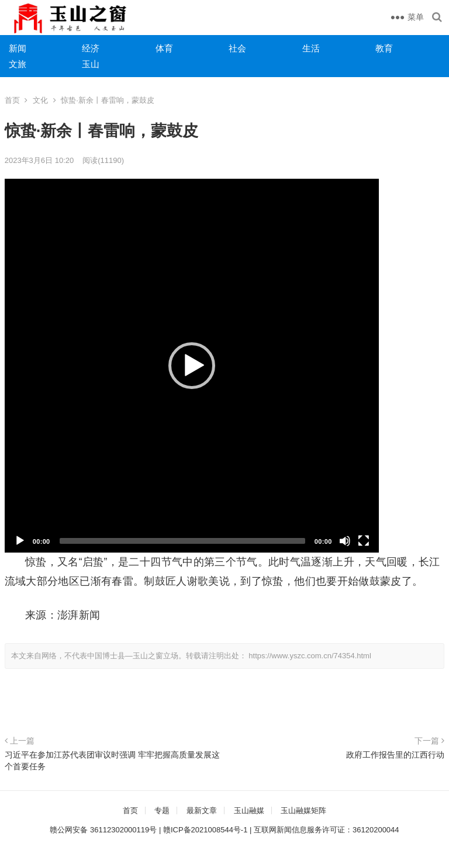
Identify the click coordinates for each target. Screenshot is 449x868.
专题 (162, 810)
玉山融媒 (249, 810)
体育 (164, 48)
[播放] (20, 541)
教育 (384, 48)
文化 (40, 100)
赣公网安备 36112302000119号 (103, 830)
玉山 (91, 64)
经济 (91, 48)
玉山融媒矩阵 (303, 810)
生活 (311, 48)
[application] (192, 366)
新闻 (18, 48)
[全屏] (364, 541)
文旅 (18, 64)
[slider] (182, 541)
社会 (237, 48)
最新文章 (202, 810)
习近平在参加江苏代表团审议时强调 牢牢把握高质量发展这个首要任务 (112, 761)
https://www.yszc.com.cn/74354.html (310, 656)
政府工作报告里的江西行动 (395, 755)
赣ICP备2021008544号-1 (205, 830)
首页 (12, 100)
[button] (192, 366)
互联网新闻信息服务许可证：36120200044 (327, 830)
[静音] (345, 541)
